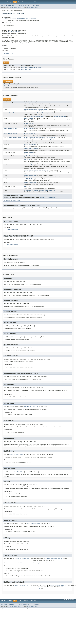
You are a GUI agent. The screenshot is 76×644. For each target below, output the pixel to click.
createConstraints (30, 115)
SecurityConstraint (10, 87)
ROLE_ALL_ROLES (26, 71)
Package (9, 2)
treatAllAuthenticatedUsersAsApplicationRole (40, 196)
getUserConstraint (30, 161)
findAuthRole (28, 121)
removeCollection (30, 175)
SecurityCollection (41, 111)
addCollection (29, 111)
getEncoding (8, 207)
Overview (3, 2)
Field (11, 8)
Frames (20, 5)
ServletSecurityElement (45, 115)
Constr (15, 8)
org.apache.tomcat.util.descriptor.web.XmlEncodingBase (20, 19)
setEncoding (17, 207)
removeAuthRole (29, 170)
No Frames (26, 5)
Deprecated (25, 2)
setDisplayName (29, 185)
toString (27, 193)
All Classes (36, 5)
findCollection (29, 132)
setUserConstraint (30, 189)
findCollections (30, 137)
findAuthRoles (29, 126)
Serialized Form (8, 54)
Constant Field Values (12, 237)
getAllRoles (28, 145)
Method (20, 8)
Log (50, 143)
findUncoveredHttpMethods (33, 141)
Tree (20, 2)
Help (35, 2)
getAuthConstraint (30, 149)
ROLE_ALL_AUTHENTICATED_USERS (31, 68)
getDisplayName (29, 157)
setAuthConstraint (30, 181)
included (27, 165)
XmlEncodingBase (14, 32)
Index (31, 2)
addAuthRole (28, 106)
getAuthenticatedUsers (32, 153)
